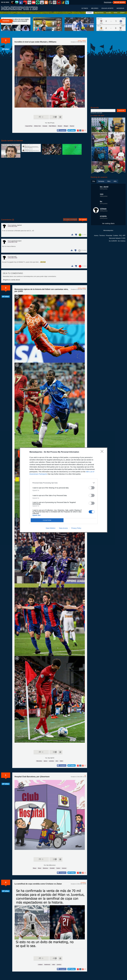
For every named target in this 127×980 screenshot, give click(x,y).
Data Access (63, 528)
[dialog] (63, 490)
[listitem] (63, 483)
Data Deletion (51, 528)
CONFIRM (47, 520)
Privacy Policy (76, 528)
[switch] (92, 488)
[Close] (103, 452)
